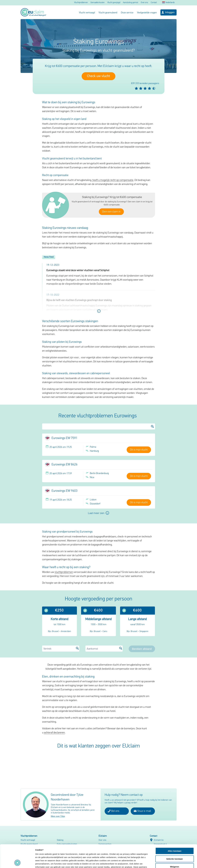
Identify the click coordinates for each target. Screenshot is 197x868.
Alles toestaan (175, 829)
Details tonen (145, 863)
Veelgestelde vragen (147, 13)
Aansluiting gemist (131, 3)
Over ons (144, 3)
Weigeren (174, 845)
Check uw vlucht (98, 76)
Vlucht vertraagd (87, 13)
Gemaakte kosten (98, 3)
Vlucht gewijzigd (114, 3)
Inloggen (170, 13)
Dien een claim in (111, 212)
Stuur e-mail (142, 811)
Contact (154, 3)
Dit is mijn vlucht (139, 450)
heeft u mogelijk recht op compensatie (113, 180)
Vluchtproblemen (81, 3)
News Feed (49, 257)
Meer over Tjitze (58, 816)
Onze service (127, 13)
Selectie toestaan (175, 837)
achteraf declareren (54, 733)
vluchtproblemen (64, 572)
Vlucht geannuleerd (108, 13)
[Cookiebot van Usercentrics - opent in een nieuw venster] (17, 863)
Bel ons (113, 811)
